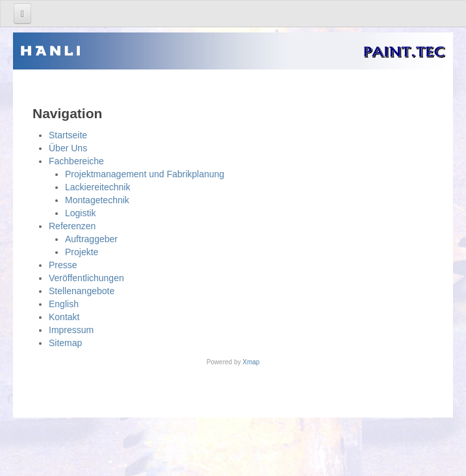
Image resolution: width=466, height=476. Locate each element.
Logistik (80, 213)
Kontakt (64, 317)
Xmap (251, 362)
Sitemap (65, 343)
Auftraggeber (91, 239)
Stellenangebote (82, 291)
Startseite (68, 135)
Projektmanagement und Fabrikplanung (145, 174)
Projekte (82, 252)
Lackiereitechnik (97, 187)
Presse (63, 265)
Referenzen (72, 226)
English (64, 304)
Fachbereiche (76, 161)
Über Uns (68, 148)
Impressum (71, 330)
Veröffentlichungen (86, 278)
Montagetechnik (97, 200)
